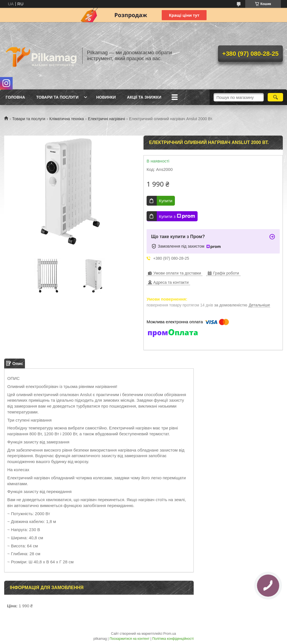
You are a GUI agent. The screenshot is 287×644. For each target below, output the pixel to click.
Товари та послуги (57, 97)
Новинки (106, 97)
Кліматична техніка (67, 119)
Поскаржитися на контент (129, 639)
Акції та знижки (144, 97)
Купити (166, 201)
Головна (15, 97)
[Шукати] (275, 97)
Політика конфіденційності (173, 639)
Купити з (177, 216)
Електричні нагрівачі (107, 119)
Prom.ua (170, 634)
